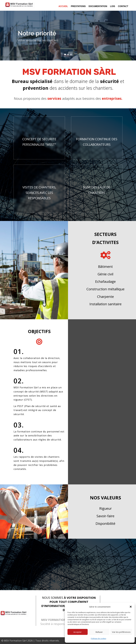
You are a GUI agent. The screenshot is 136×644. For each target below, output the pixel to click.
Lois (113, 6)
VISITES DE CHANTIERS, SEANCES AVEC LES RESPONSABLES (39, 193)
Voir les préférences (121, 632)
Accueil (63, 6)
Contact (123, 6)
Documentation (98, 6)
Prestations (78, 6)
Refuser (99, 632)
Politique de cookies (98, 639)
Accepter (78, 632)
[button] (131, 607)
